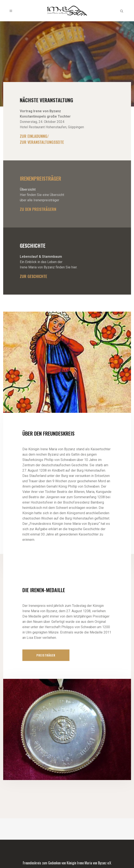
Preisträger (46, 655)
